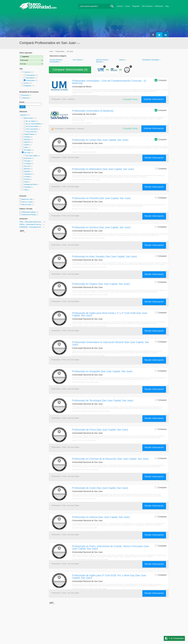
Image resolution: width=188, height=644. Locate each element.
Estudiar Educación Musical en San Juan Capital (88, 355)
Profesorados (30, 80)
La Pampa (27, 164)
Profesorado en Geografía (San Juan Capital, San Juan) (102, 371)
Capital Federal (29, 134)
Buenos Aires (28, 118)
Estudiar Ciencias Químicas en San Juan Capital (88, 238)
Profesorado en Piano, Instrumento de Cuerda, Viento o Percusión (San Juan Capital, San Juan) (111, 547)
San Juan (27, 153)
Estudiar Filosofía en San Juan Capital (85, 209)
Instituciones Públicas (30, 212)
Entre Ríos (28, 158)
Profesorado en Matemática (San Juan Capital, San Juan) (103, 169)
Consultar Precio (130, 99)
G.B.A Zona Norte (32, 129)
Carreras (120, 6)
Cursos (128, 6)
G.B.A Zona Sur (31, 132)
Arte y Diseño (77, 60)
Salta (26, 147)
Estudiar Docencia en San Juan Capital (85, 469)
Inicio (51, 51)
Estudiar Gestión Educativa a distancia (85, 95)
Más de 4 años (27, 205)
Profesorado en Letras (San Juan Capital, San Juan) (100, 140)
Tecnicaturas (30, 78)
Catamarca (28, 174)
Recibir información (154, 158)
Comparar (161, 80)
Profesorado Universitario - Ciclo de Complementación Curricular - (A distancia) (109, 82)
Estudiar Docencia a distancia (82, 123)
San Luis (27, 166)
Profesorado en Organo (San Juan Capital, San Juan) (101, 284)
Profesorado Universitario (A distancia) (93, 111)
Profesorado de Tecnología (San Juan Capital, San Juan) (103, 400)
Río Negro (27, 150)
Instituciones (159, 6)
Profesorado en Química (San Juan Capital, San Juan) (101, 227)
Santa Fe (27, 142)
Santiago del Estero (31, 184)
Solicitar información (154, 99)
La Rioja (27, 177)
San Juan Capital (32, 156)
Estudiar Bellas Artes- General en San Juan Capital (89, 267)
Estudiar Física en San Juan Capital (84, 440)
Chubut (26, 145)
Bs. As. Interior (31, 121)
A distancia (25, 98)
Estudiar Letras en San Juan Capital (84, 152)
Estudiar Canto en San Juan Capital (84, 499)
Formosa (27, 179)
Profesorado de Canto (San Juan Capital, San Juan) (100, 488)
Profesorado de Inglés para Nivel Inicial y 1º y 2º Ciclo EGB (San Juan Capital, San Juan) (110, 314)
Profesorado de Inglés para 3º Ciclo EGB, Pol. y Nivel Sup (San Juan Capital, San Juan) (109, 577)
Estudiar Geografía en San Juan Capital (85, 382)
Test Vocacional (147, 6)
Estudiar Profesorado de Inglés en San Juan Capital (89, 326)
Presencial (25, 95)
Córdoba (27, 137)
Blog (167, 6)
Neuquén (27, 171)
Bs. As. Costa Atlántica (33, 124)
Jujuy (26, 190)
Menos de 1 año (27, 199)
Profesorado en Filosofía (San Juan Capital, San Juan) (101, 198)
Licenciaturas (30, 75)
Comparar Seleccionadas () (70, 70)
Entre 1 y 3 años (27, 202)
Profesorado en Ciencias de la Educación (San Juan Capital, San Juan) (110, 459)
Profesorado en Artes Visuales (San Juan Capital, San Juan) (104, 256)
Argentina (23, 115)
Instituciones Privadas (30, 215)
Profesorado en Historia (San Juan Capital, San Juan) (101, 517)
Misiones (27, 169)
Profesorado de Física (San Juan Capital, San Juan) (100, 430)
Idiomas (122, 60)
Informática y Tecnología (151, 60)
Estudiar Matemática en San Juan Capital (86, 180)
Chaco (26, 182)
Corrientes (27, 187)
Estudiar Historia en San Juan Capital (84, 528)
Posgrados (136, 6)
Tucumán (27, 161)
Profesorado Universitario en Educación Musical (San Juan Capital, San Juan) (111, 343)
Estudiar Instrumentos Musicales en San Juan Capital (90, 295)
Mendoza (27, 140)
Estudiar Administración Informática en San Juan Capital (91, 411)
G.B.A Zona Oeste (32, 126)
